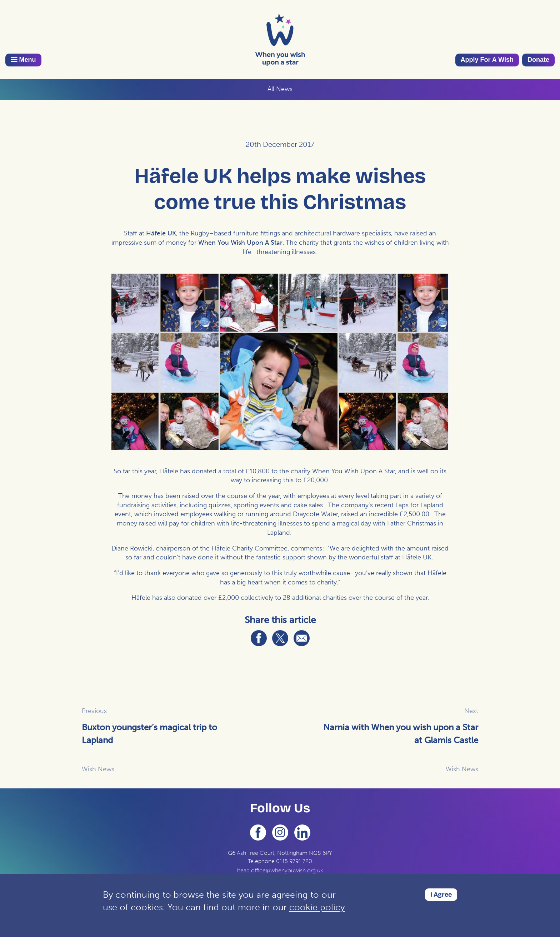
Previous (94, 711)
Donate (538, 60)
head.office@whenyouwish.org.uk (280, 870)
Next (471, 711)
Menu (23, 60)
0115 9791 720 (294, 861)
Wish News (98, 769)
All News (280, 89)
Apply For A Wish (487, 60)
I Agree (441, 894)
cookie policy (317, 907)
